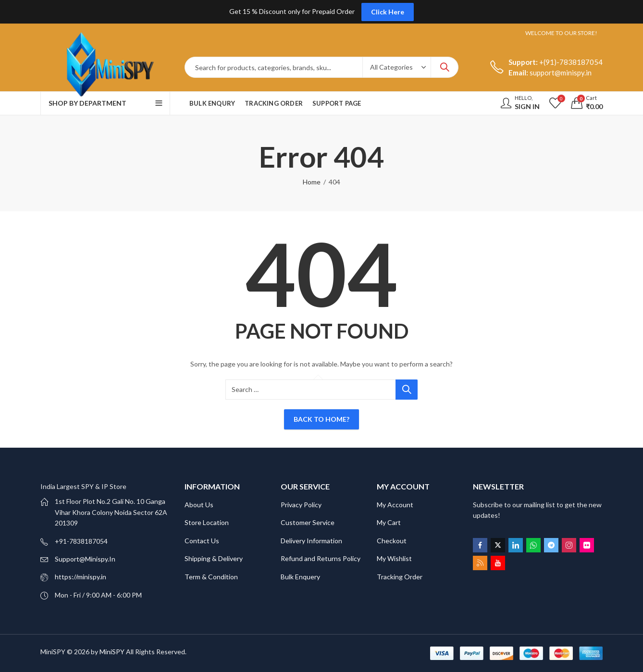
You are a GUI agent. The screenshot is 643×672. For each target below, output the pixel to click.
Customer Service (308, 522)
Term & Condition (211, 577)
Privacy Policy (301, 505)
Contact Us (202, 541)
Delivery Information (311, 541)
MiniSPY (112, 652)
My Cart (389, 522)
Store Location (207, 522)
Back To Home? (321, 419)
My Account (395, 505)
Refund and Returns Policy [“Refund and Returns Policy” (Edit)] (321, 558)
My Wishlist (394, 558)
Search (445, 67)
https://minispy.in (80, 577)
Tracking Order (400, 577)
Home (312, 182)
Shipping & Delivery (214, 558)
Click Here (388, 12)
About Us (199, 505)
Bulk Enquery (300, 577)
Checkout (392, 541)
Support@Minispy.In (85, 559)
